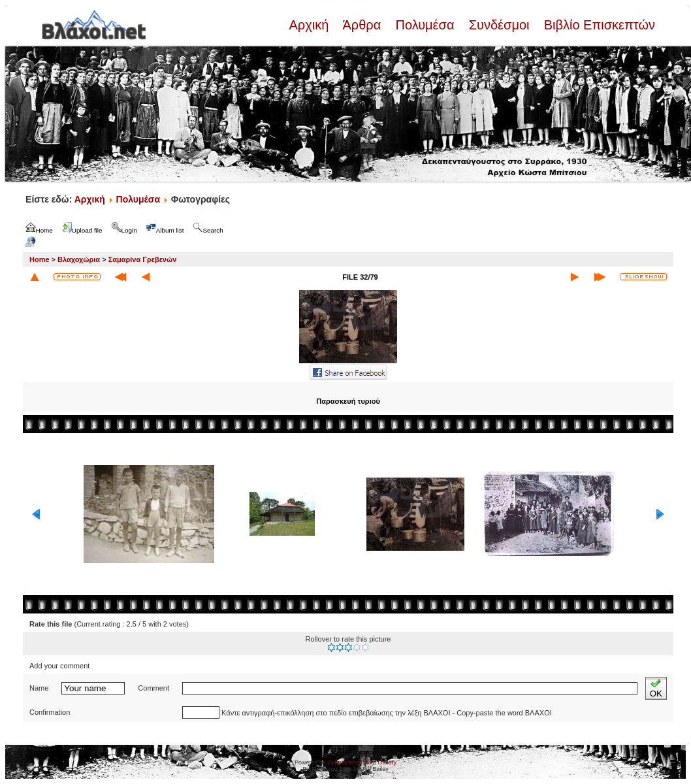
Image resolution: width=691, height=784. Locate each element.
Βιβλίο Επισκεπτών (598, 25)
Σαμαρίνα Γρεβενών (143, 259)
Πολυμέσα (425, 25)
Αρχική (310, 25)
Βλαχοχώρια (79, 259)
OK (656, 688)
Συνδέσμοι (499, 25)
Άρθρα (362, 25)
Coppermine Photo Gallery (362, 762)
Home (40, 259)
